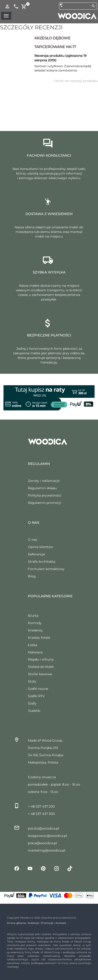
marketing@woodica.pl (47, 850)
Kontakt (61, 923)
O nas (33, 540)
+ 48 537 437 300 (41, 814)
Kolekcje (33, 923)
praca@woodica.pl (42, 843)
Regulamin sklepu (42, 488)
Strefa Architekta (42, 562)
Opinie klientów (41, 547)
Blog (32, 576)
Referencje (36, 554)
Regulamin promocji (45, 503)
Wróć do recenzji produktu (75, 81)
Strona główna (16, 923)
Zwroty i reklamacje (44, 481)
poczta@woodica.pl (44, 828)
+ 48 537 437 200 (41, 806)
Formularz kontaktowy (46, 569)
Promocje (47, 923)
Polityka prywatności (45, 495)
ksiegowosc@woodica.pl (48, 836)
